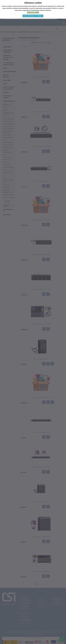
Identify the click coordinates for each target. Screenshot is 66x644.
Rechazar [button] (32, 16)
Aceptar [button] (26, 16)
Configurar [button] (39, 16)
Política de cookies (33, 12)
